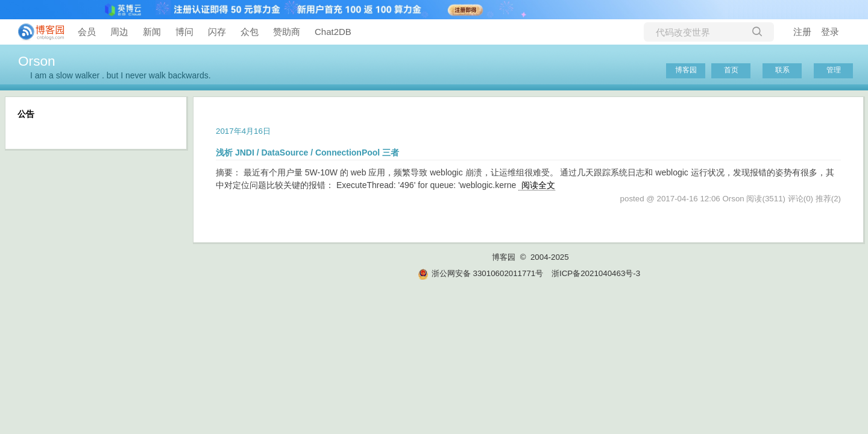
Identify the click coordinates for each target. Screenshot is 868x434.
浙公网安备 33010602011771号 (480, 273)
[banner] (36, 32)
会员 (87, 32)
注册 (802, 32)
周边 (119, 32)
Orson (37, 61)
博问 (184, 32)
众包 (250, 32)
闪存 (217, 32)
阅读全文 (538, 185)
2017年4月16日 (243, 131)
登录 (830, 32)
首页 (731, 70)
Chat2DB (333, 32)
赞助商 (287, 32)
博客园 (686, 70)
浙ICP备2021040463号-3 (596, 273)
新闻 (152, 32)
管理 (834, 70)
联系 (782, 70)
